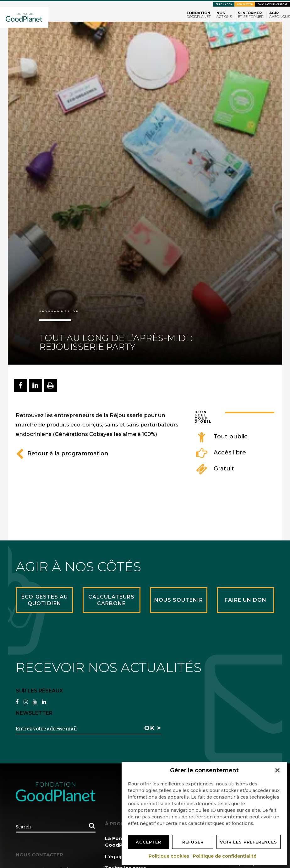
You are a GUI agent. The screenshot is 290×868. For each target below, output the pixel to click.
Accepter (148, 842)
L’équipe (116, 857)
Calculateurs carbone (273, 4)
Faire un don (224, 4)
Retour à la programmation (62, 453)
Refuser (193, 842)
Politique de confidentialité (225, 856)
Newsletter (245, 4)
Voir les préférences (249, 842)
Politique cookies (169, 856)
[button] (277, 770)
